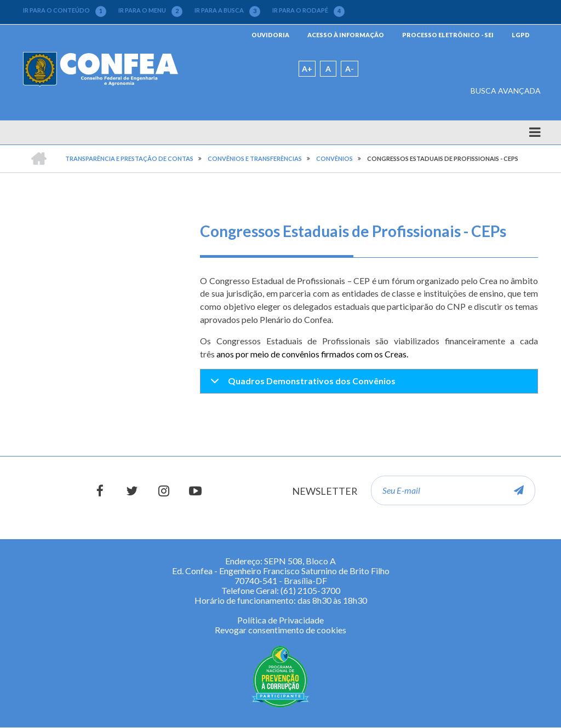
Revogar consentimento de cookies (280, 630)
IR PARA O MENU (150, 10)
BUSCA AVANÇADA (506, 91)
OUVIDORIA (270, 35)
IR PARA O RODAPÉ (308, 10)
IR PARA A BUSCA (227, 10)
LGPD (521, 35)
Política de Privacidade (280, 620)
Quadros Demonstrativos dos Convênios (301, 384)
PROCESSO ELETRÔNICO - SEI (448, 35)
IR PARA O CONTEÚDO (65, 10)
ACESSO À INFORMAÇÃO (346, 35)
